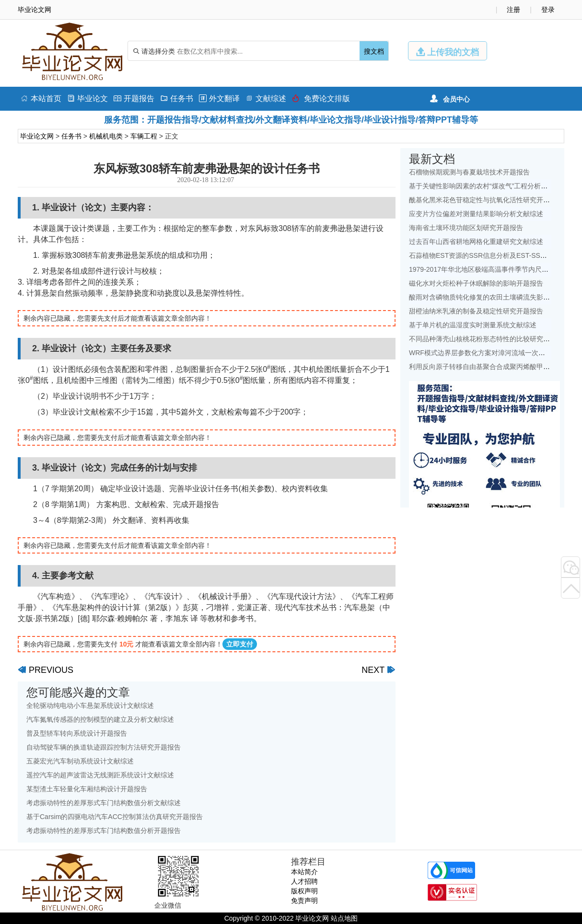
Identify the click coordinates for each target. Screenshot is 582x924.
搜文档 (374, 51)
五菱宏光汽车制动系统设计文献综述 (80, 761)
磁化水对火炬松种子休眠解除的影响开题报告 (476, 283)
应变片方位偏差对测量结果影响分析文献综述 (476, 214)
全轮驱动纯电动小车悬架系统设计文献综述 (90, 705)
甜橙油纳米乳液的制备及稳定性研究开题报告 (476, 311)
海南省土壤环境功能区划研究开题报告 (466, 228)
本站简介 (304, 872)
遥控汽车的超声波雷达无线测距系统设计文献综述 (100, 775)
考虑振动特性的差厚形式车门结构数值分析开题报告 (104, 831)
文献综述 (266, 98)
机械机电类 (106, 136)
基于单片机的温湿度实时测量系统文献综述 (473, 325)
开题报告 (134, 98)
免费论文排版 (321, 98)
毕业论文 (87, 98)
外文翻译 (219, 98)
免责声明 (304, 901)
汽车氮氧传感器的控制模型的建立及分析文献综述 (100, 719)
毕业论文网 (37, 136)
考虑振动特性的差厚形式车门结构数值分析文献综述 (104, 803)
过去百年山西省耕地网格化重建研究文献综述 (476, 242)
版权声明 (304, 891)
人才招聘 (304, 881)
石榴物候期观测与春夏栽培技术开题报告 (469, 172)
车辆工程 (144, 136)
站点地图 (344, 918)
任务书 (177, 98)
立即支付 (240, 644)
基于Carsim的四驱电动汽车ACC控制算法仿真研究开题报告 (115, 817)
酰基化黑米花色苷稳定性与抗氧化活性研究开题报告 (486, 200)
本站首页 (41, 98)
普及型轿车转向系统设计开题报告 (77, 733)
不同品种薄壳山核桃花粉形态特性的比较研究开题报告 (489, 339)
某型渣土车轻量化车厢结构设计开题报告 (87, 789)
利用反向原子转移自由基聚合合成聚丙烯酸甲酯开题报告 (493, 367)
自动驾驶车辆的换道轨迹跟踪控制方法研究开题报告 (104, 747)
